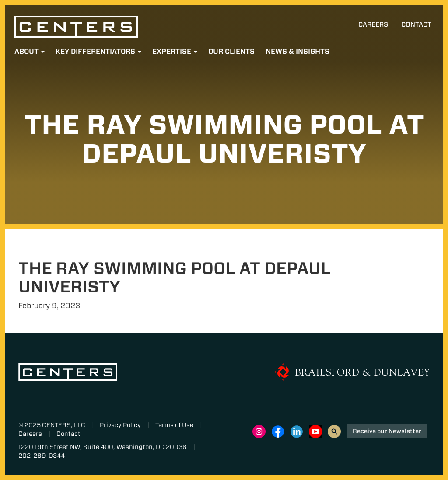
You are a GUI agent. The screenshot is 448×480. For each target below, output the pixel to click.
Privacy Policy (120, 425)
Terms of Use (174, 425)
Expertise (175, 51)
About (30, 51)
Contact (416, 24)
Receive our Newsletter (387, 431)
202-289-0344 (42, 456)
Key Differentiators (98, 51)
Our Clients (231, 51)
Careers (373, 24)
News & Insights (297, 51)
